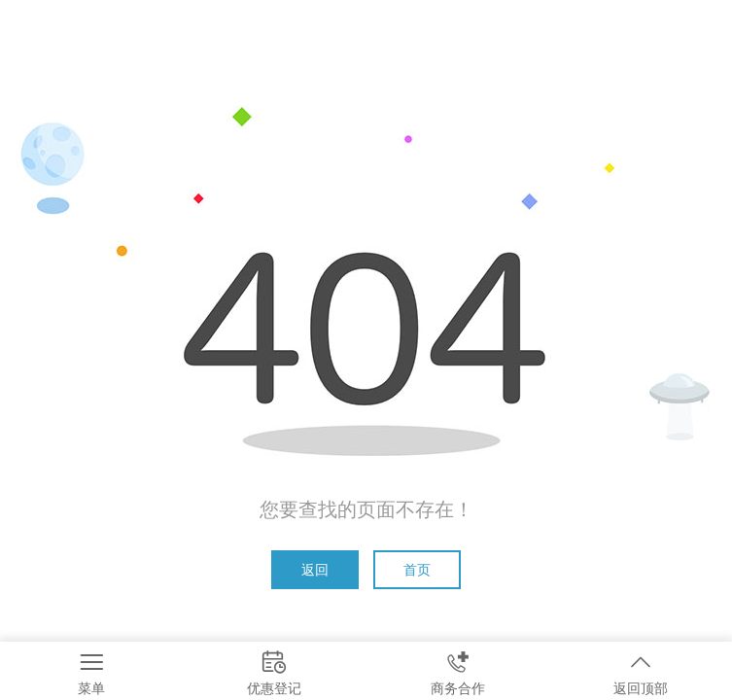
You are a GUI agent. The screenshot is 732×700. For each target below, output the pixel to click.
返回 (315, 570)
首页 (417, 570)
